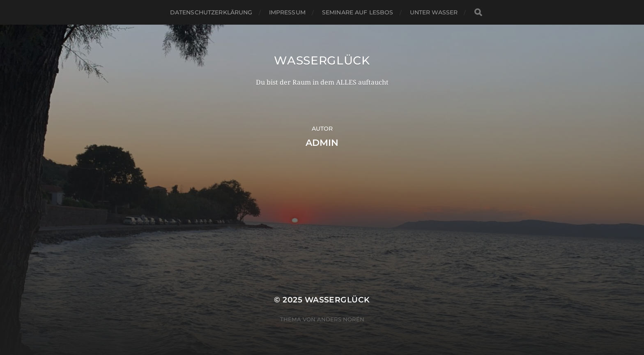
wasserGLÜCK (322, 60)
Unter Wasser (434, 12)
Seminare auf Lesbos (358, 12)
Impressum (287, 12)
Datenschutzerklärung (211, 12)
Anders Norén (341, 319)
